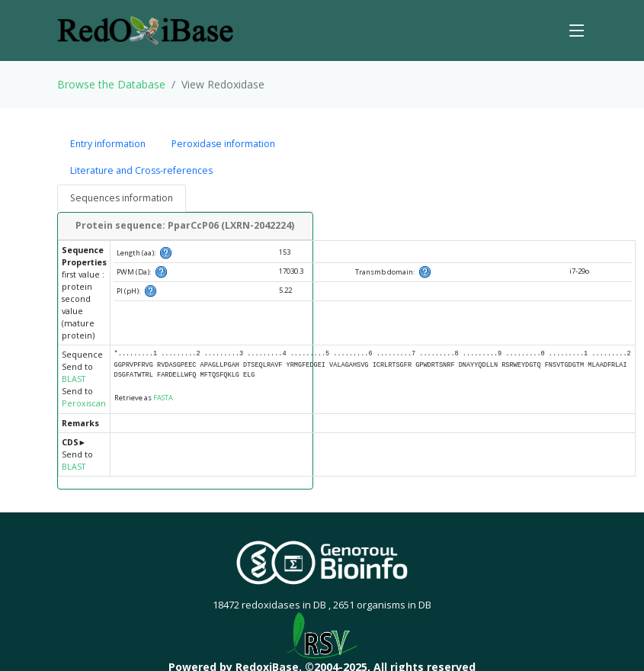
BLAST (74, 379)
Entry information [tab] (108, 144)
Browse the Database (111, 84)
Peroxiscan (84, 403)
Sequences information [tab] (122, 198)
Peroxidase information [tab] (223, 144)
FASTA (163, 398)
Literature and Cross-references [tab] (141, 170)
